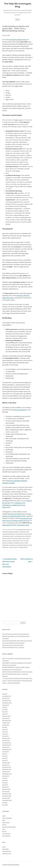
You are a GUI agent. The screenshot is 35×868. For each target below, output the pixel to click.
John (3, 658)
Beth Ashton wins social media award (13, 645)
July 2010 (5, 778)
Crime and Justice (21, 529)
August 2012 (6, 725)
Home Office (18, 538)
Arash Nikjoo (6, 663)
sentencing (13, 545)
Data (28, 529)
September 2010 (7, 774)
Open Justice (16, 541)
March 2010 (5, 787)
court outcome (28, 534)
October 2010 (6, 771)
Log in (4, 847)
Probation (10, 543)
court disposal (19, 534)
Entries (5, 849)
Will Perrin (5, 547)
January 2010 (6, 791)
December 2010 (7, 767)
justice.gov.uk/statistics (20, 410)
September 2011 (7, 749)
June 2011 (5, 756)
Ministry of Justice (7, 541)
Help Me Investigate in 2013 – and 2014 (13, 647)
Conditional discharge (8, 534)
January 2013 (6, 718)
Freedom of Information (9, 827)
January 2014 (6, 698)
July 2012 (5, 727)
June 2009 (5, 805)
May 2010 (5, 783)
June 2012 (5, 729)
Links (4, 829)
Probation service (19, 543)
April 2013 (5, 714)
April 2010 (5, 785)
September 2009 (7, 800)
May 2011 (5, 758)
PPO (22, 541)
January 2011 (6, 765)
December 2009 (7, 794)
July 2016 (5, 694)
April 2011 (5, 760)
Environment (6, 822)
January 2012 (6, 740)
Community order (24, 532)
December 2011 (7, 743)
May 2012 (5, 732)
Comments (7, 851)
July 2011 (5, 754)
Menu (17, 19)
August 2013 (6, 705)
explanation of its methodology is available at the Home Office (14, 505)
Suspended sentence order (24, 545)
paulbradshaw (23, 547)
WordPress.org (6, 853)
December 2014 (7, 696)
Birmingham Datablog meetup (18, 40)
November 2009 (7, 796)
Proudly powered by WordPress (11, 865)
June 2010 (5, 780)
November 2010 (7, 769)
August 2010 (6, 776)
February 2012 (6, 738)
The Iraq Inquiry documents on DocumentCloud (16, 634)
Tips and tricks (6, 834)
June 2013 (5, 709)
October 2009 (6, 798)
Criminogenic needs (8, 536)
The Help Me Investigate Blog (18, 5)
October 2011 (6, 747)
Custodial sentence (19, 536)
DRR (13, 538)
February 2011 (6, 763)
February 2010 (6, 789)
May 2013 (5, 712)
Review (4, 831)
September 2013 (7, 703)
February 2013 (6, 716)
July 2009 (5, 803)
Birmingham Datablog (13, 532)
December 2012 (7, 720)
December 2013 (7, 701)
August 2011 (6, 752)
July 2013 (5, 707)
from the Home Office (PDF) (16, 514)
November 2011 (7, 745)
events (4, 825)
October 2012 (6, 723)
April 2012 (5, 734)
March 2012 (5, 736)
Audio (4, 816)
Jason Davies (26, 538)
